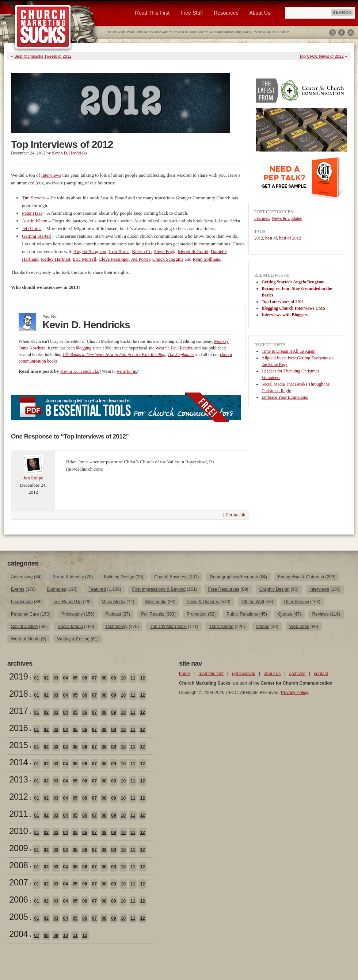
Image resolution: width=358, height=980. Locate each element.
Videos (263, 627)
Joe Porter (141, 259)
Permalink (235, 515)
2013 (18, 779)
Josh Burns (119, 251)
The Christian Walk (168, 627)
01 (36, 678)
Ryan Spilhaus (206, 259)
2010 (18, 831)
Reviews (320, 614)
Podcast (113, 614)
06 (85, 678)
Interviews (319, 589)
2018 (18, 694)
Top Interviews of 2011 (283, 302)
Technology (116, 627)
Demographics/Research (234, 577)
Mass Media (113, 602)
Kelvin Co (142, 251)
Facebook (342, 32)
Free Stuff (192, 13)
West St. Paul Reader (174, 348)
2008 (18, 865)
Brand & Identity (68, 577)
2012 (259, 238)
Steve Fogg (165, 251)
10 (123, 678)
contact (321, 674)
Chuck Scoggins (168, 259)
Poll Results (153, 614)
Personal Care (25, 614)
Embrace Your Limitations (285, 397)
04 (66, 678)
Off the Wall (253, 602)
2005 (18, 917)
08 (104, 678)
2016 (18, 728)
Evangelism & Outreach (301, 577)
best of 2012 (290, 238)
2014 (18, 762)
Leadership (22, 602)
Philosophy (72, 614)
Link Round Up (67, 602)
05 (75, 678)
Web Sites (299, 627)
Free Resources (224, 589)
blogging (84, 348)
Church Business (171, 577)
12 (142, 678)
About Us (260, 13)
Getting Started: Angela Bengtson (293, 282)
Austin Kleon (35, 221)
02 (46, 678)
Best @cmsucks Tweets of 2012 (43, 56)
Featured (262, 218)
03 (56, 678)
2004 (18, 934)
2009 (18, 848)
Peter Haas (32, 213)
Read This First (153, 13)
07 (94, 678)
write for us (127, 371)
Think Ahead (221, 627)
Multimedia (156, 602)
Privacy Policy (294, 693)
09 (113, 678)
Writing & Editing (73, 639)
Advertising (22, 577)
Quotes (285, 614)
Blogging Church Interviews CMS (293, 308)
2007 (18, 882)
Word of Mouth (25, 639)
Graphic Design (275, 589)
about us (272, 674)
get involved (244, 674)
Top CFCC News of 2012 (321, 56)
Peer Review (297, 602)
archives (297, 674)
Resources (226, 13)
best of (271, 238)
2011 (18, 814)
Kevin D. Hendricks (69, 153)
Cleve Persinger (114, 259)
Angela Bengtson (90, 251)
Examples (56, 589)
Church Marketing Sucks (43, 27)
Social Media (70, 627)
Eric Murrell (85, 259)
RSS (351, 32)
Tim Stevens (34, 198)
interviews (51, 175)
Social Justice (24, 627)
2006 (18, 899)
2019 (18, 676)
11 (133, 678)
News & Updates (287, 218)
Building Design (119, 577)
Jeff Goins (32, 228)
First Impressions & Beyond (159, 589)
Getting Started (36, 236)
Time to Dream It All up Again (289, 351)
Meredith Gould (193, 251)
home (184, 674)
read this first (211, 674)
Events (18, 589)
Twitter (332, 32)
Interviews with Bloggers (285, 315)
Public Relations (242, 614)
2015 (18, 745)
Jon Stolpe (33, 478)
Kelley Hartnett (56, 259)
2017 (18, 711)
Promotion (197, 614)
